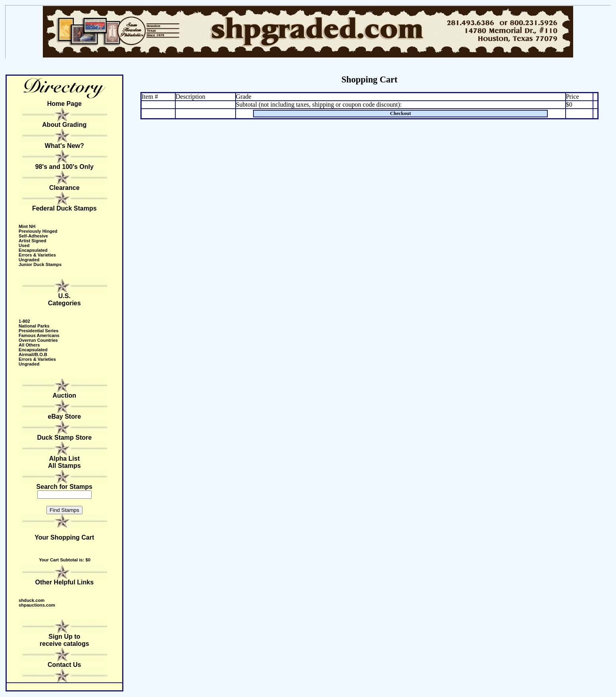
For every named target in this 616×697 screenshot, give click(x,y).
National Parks (34, 326)
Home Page (64, 104)
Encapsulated (33, 250)
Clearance (64, 188)
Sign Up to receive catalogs (64, 640)
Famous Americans (39, 335)
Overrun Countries (38, 340)
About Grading (64, 125)
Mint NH (27, 226)
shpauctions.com (37, 605)
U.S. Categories (64, 300)
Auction (65, 395)
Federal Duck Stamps (64, 208)
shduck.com (32, 600)
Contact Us (64, 665)
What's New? (64, 146)
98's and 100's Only (64, 167)
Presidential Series (38, 331)
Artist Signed (33, 241)
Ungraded (29, 260)
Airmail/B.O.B (33, 354)
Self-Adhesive (33, 236)
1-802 (24, 321)
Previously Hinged (38, 231)
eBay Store (65, 416)
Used (24, 245)
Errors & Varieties (37, 255)
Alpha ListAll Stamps (64, 462)
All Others (29, 345)
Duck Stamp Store (64, 438)
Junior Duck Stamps (40, 264)
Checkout (400, 113)
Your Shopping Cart (64, 537)
